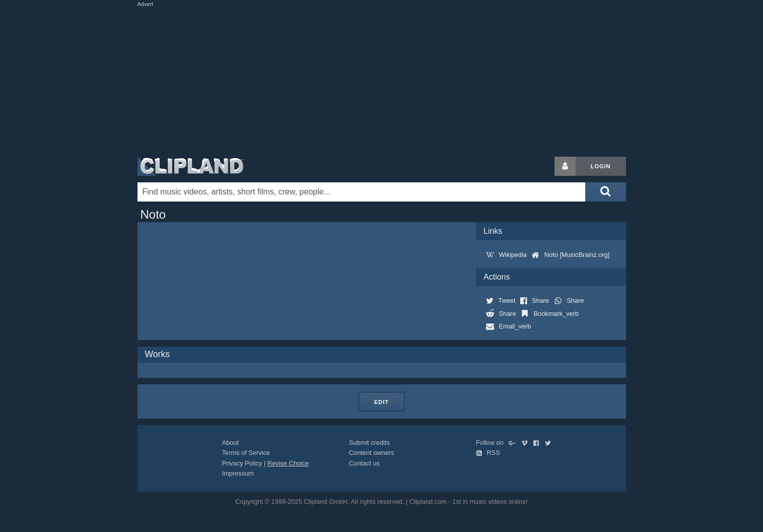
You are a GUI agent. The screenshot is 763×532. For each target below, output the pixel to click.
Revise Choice (288, 463)
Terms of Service (246, 453)
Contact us (364, 463)
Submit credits (369, 443)
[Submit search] (605, 192)
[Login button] (565, 166)
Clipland (190, 166)
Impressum (238, 473)
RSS (488, 453)
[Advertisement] (382, 80)
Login (601, 166)
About (230, 443)
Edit (381, 402)
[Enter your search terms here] (362, 192)
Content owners (372, 453)
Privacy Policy (242, 463)
